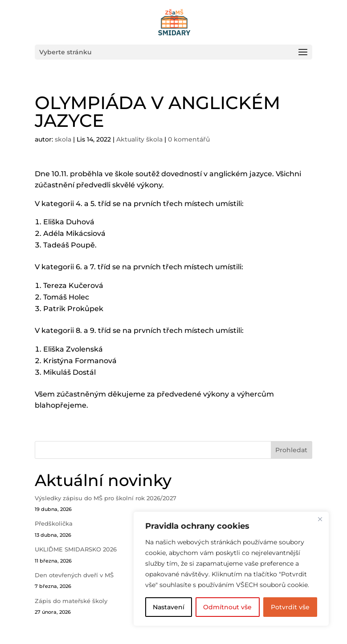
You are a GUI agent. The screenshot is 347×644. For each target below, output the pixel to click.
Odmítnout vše (227, 607)
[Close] (320, 519)
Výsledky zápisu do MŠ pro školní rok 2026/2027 (106, 498)
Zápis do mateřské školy (71, 601)
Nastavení (169, 607)
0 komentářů (189, 139)
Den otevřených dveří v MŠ (74, 575)
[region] (231, 569)
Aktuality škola (139, 139)
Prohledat (291, 450)
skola (63, 139)
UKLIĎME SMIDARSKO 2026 (76, 549)
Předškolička (54, 523)
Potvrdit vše (290, 607)
